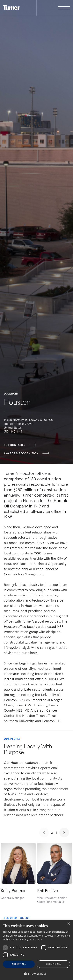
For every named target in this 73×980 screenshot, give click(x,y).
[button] (36, 974)
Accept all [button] (19, 964)
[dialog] (36, 950)
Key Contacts (20, 445)
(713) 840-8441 (14, 431)
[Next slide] (64, 833)
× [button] (69, 924)
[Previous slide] (44, 833)
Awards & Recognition (27, 453)
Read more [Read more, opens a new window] (36, 940)
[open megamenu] (53, 8)
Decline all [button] (53, 964)
